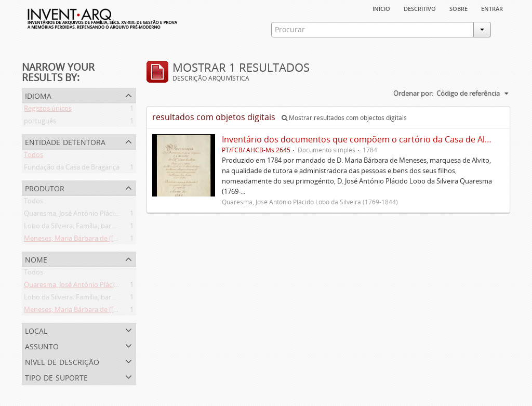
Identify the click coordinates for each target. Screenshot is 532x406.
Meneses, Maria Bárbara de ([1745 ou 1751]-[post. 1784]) (110, 240)
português (40, 123)
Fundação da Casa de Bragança (72, 169)
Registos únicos (48, 110)
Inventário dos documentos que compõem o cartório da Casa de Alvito (361, 139)
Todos (34, 156)
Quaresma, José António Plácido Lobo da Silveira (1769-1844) (117, 215)
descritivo (420, 8)
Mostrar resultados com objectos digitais (344, 118)
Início (381, 8)
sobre (458, 8)
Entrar (492, 8)
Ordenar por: (413, 93)
